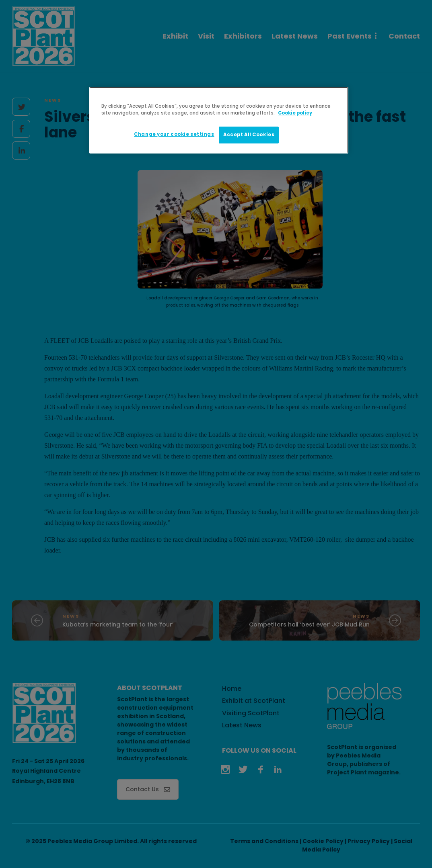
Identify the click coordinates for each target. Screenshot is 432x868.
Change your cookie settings (174, 134)
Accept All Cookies (249, 135)
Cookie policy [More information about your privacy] (295, 113)
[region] (219, 120)
